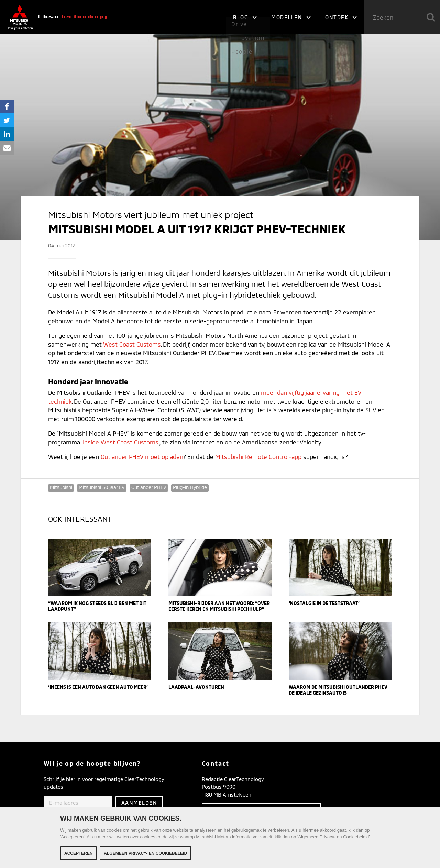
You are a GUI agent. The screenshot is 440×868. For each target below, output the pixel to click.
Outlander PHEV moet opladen (142, 456)
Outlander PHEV (149, 487)
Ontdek (341, 17)
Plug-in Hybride (190, 487)
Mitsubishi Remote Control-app (258, 456)
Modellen (291, 17)
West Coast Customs (132, 344)
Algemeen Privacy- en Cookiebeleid (145, 853)
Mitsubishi (61, 487)
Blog (245, 17)
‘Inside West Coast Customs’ (120, 442)
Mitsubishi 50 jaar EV (102, 487)
